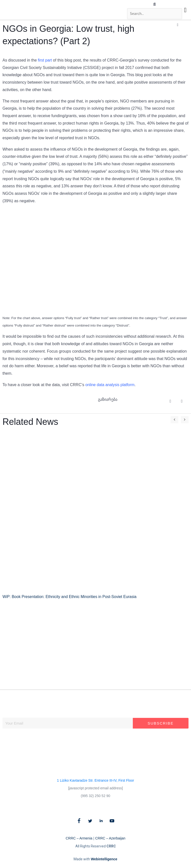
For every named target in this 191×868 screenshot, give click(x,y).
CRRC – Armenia (79, 838)
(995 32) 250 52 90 (95, 796)
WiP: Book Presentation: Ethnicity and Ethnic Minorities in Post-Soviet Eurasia (71, 597)
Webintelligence (104, 859)
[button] (154, 4)
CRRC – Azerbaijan (110, 838)
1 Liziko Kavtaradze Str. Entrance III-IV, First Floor (95, 780)
